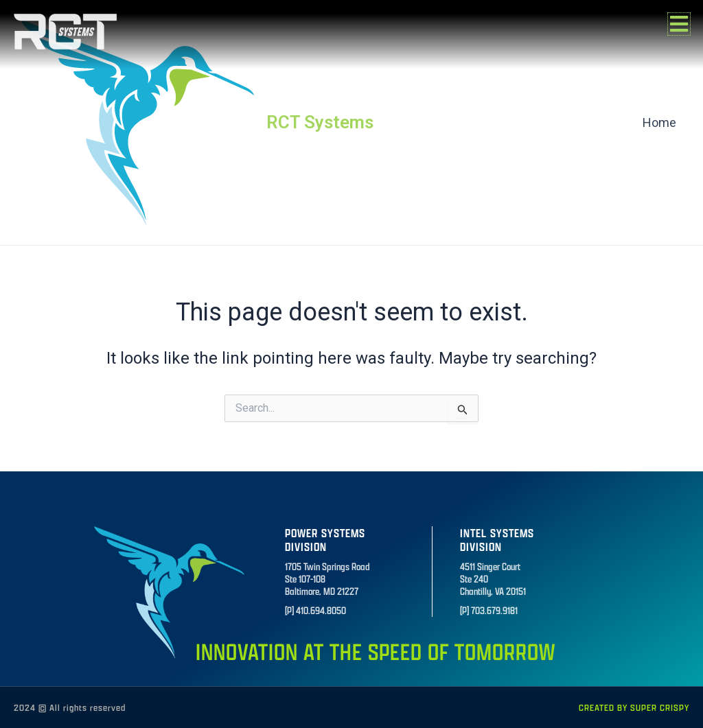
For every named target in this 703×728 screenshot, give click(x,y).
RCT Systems (320, 122)
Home (660, 122)
